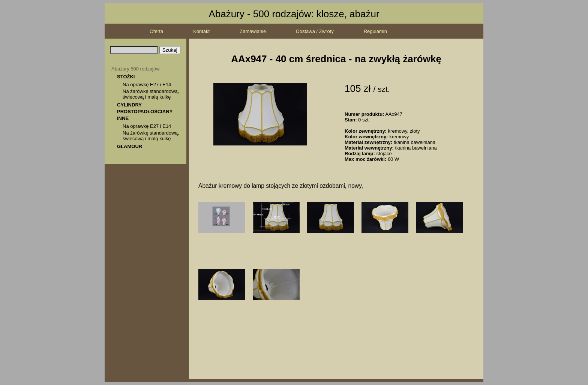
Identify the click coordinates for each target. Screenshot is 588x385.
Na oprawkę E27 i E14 (147, 85)
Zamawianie (253, 31)
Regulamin (375, 31)
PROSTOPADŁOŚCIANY (145, 112)
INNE (123, 118)
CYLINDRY (129, 105)
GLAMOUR (130, 146)
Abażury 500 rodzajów (136, 69)
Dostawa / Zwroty (315, 31)
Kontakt (201, 31)
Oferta (156, 31)
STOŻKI (126, 77)
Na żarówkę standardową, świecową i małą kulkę (151, 94)
